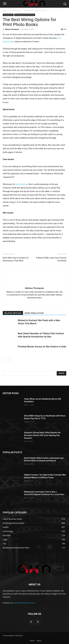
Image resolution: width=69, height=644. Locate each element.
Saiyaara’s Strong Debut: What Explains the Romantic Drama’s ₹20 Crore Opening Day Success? (42, 435)
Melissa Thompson (12, 29)
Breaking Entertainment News (35, 10)
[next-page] (9, 360)
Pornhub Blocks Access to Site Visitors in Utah (42, 347)
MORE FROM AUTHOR (34, 313)
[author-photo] (34, 284)
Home (5, 10)
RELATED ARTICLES (13, 313)
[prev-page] (4, 360)
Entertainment (16, 10)
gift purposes (21, 184)
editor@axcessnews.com (24, 603)
